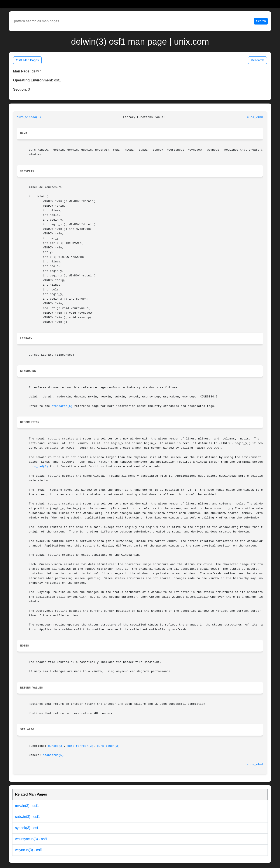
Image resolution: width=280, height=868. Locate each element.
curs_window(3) (29, 117)
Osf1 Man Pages (27, 60)
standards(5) (62, 406)
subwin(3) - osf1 (28, 817)
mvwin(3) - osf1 (27, 806)
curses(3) (56, 746)
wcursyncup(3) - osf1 (31, 839)
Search (261, 21)
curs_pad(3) (38, 467)
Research (257, 60)
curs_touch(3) (108, 746)
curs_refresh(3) (80, 746)
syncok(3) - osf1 (28, 828)
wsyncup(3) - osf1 (29, 850)
